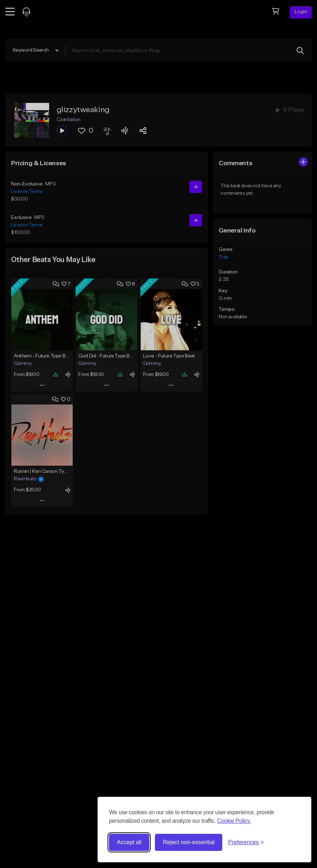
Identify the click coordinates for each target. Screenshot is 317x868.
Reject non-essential (189, 842)
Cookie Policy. (234, 821)
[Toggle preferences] (246, 842)
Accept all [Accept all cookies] (129, 842)
